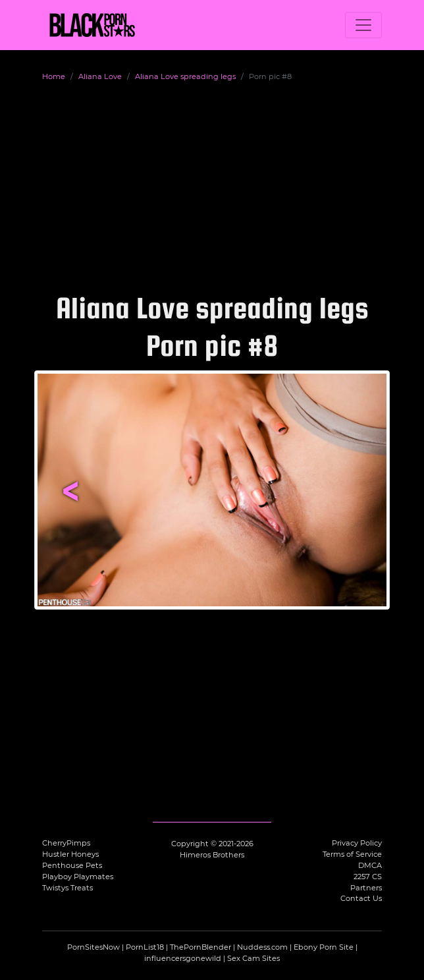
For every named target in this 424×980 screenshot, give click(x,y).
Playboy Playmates (78, 877)
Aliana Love (100, 76)
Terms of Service (352, 854)
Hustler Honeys (70, 854)
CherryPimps (66, 843)
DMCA (370, 865)
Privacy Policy (357, 843)
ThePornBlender (200, 947)
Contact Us (361, 898)
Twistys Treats (67, 888)
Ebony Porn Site (324, 947)
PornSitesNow (93, 947)
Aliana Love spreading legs (185, 76)
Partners (366, 888)
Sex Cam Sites (253, 958)
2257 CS (368, 877)
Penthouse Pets (72, 865)
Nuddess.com (262, 947)
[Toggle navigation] (363, 25)
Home (54, 76)
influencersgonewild (183, 958)
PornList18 (145, 947)
